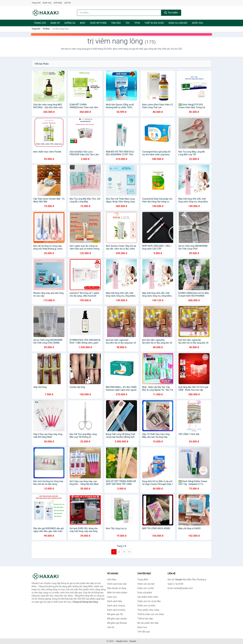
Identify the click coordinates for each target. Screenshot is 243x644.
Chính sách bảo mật (117, 584)
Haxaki (133, 641)
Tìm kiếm (171, 13)
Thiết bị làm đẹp (145, 619)
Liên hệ (67, 3)
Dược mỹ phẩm (98, 23)
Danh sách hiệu (115, 601)
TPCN (137, 23)
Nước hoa (198, 23)
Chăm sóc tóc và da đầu (149, 601)
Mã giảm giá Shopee (117, 623)
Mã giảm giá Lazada (117, 619)
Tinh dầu (116, 23)
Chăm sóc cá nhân (146, 606)
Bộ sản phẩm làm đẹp (148, 623)
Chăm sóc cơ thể (146, 588)
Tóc (127, 23)
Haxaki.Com (122, 641)
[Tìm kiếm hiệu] (119, 13)
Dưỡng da (70, 23)
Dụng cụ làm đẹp (178, 23)
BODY (83, 23)
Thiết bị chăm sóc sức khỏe (151, 614)
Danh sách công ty (116, 606)
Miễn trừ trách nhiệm (117, 593)
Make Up (55, 23)
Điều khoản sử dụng (117, 588)
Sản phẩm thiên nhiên (148, 597)
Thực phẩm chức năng (148, 610)
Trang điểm (143, 580)
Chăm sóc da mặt (146, 584)
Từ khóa (46, 29)
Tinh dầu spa (144, 632)
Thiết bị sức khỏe (154, 23)
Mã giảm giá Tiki (115, 614)
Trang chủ (36, 3)
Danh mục (47, 3)
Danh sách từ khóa (116, 610)
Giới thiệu (58, 3)
